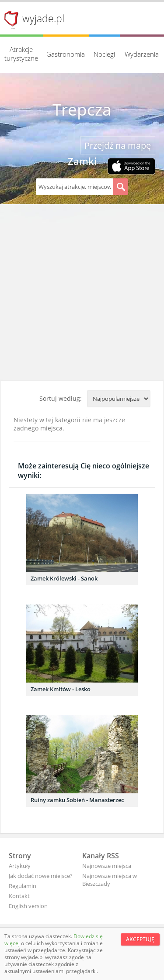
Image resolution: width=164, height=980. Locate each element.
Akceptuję (140, 939)
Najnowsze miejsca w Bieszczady (110, 880)
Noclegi (104, 54)
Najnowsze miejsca (107, 866)
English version (28, 906)
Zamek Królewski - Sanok (64, 578)
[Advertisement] (82, 295)
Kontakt (19, 896)
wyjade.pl (43, 18)
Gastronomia (66, 54)
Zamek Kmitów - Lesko (61, 689)
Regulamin (23, 886)
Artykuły (20, 866)
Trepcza (82, 109)
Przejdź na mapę (118, 145)
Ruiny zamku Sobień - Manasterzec (77, 800)
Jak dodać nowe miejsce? (41, 876)
